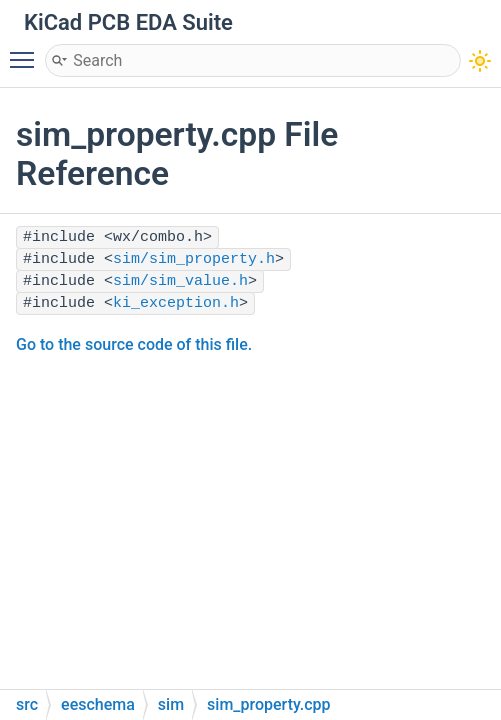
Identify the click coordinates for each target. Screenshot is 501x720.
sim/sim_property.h (194, 259)
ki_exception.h (176, 303)
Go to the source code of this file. (134, 344)
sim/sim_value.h (180, 281)
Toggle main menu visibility (27, 51)
